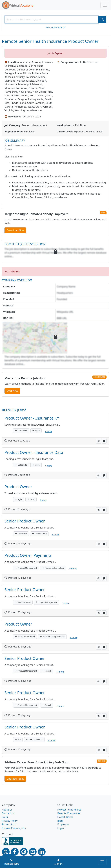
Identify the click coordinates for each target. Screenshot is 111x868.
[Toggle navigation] (105, 5)
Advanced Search (55, 28)
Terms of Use (9, 824)
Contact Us (8, 813)
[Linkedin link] (42, 852)
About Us (7, 810)
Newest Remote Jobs (69, 810)
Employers (63, 824)
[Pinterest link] (24, 852)
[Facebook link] (15, 852)
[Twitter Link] (6, 852)
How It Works (65, 817)
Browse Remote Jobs (14, 828)
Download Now (15, 230)
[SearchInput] (51, 19)
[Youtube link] (33, 852)
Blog (60, 821)
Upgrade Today (15, 779)
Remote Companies (69, 813)
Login (61, 828)
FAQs (5, 817)
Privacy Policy (10, 821)
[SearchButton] (102, 19)
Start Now (12, 391)
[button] (99, 441)
